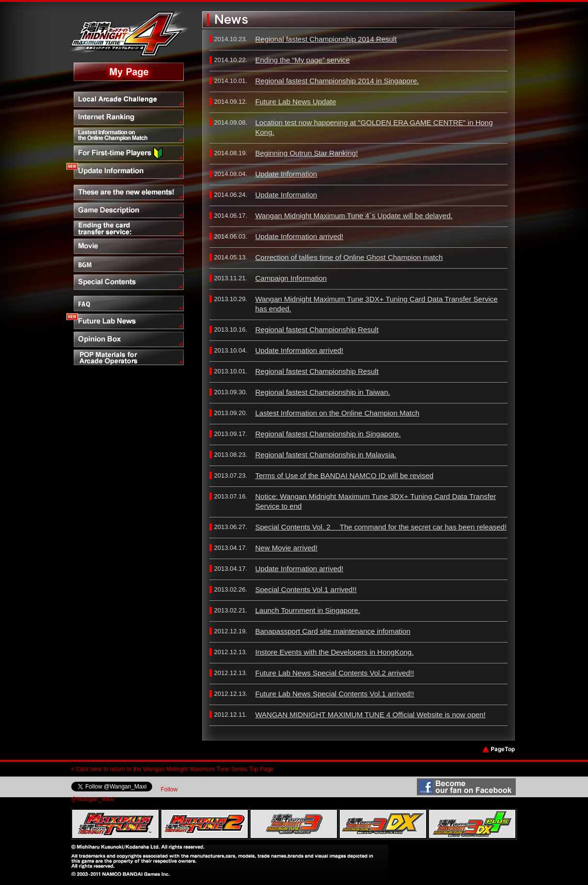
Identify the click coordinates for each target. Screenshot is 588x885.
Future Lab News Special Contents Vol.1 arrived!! (335, 694)
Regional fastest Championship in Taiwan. (323, 392)
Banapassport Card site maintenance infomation (333, 631)
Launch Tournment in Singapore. (308, 610)
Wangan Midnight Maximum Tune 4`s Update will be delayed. (354, 216)
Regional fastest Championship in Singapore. (328, 434)
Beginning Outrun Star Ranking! (307, 153)
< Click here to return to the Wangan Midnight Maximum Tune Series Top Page (173, 769)
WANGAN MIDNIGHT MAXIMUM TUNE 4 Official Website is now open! (371, 715)
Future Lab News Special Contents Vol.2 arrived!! (335, 673)
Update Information (286, 174)
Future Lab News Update (296, 102)
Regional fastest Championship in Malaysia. (326, 455)
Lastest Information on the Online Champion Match (338, 413)
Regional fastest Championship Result (317, 330)
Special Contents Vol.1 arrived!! (306, 589)
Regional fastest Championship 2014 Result (326, 39)
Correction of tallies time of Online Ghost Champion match (349, 257)
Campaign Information (291, 278)
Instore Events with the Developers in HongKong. (335, 652)
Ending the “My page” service (303, 60)
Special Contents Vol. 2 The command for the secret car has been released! (381, 527)
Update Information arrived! (300, 236)
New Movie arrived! (286, 548)
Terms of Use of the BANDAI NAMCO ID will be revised (345, 475)
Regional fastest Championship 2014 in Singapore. (337, 81)
